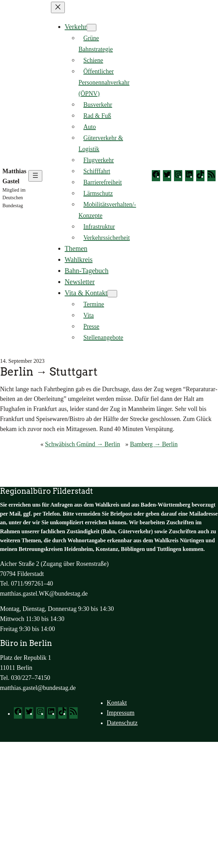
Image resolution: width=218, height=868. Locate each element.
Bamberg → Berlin (154, 444)
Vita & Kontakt (86, 293)
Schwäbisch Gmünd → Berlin (82, 444)
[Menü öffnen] (35, 176)
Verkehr (76, 27)
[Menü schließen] (58, 7)
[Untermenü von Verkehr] (91, 28)
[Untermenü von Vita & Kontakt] (112, 294)
